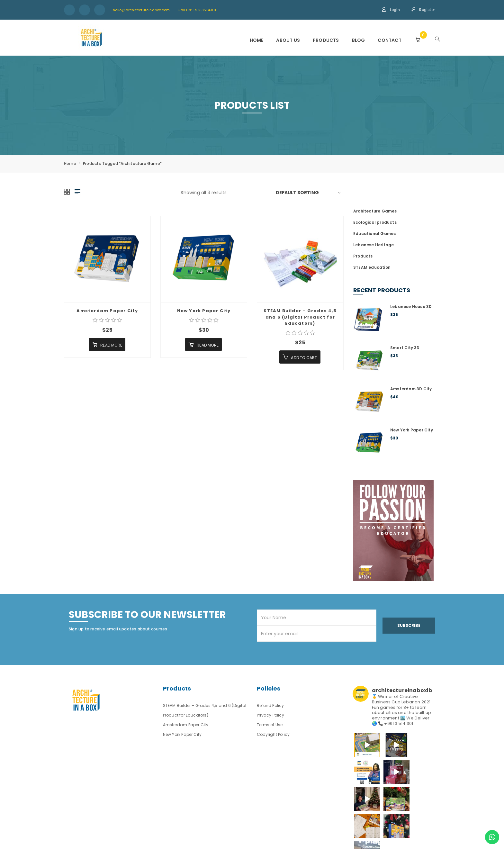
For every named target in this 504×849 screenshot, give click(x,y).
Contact (389, 40)
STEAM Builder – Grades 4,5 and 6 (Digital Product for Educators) (300, 317)
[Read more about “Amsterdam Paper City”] (107, 344)
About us (288, 40)
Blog (359, 40)
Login (391, 10)
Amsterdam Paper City (107, 311)
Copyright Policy (273, 734)
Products (326, 40)
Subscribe (409, 625)
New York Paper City (204, 311)
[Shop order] (310, 193)
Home (257, 40)
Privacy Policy (270, 715)
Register (423, 10)
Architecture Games (375, 211)
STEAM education (372, 267)
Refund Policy (270, 705)
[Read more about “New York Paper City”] (203, 344)
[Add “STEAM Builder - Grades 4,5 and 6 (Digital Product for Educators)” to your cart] (300, 357)
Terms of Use (270, 725)
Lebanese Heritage (373, 245)
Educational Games (374, 234)
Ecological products (375, 222)
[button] (417, 39)
